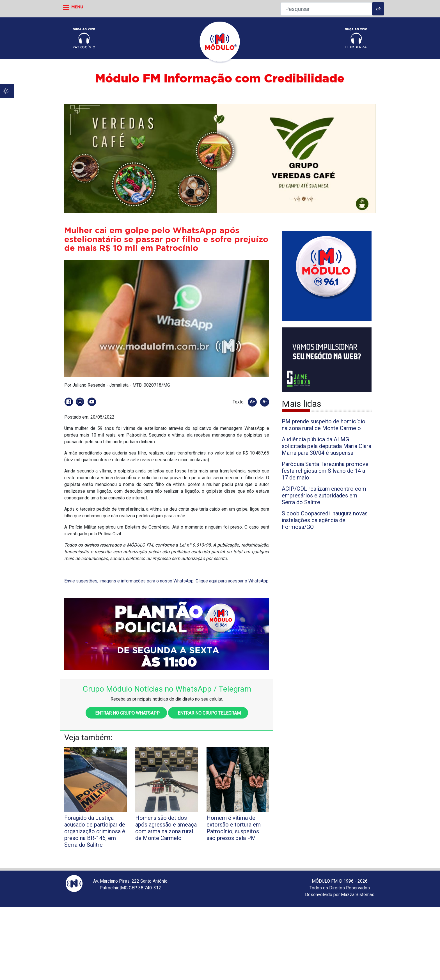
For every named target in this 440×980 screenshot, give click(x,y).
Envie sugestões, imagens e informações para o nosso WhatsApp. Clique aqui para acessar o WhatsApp (166, 581)
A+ (252, 402)
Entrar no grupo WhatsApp (126, 713)
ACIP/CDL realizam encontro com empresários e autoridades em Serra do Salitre (324, 495)
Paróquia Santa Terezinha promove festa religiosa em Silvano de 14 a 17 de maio (325, 471)
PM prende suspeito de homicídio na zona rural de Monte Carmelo (324, 425)
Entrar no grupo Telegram (208, 713)
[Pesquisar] (326, 9)
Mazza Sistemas (358, 895)
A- (265, 402)
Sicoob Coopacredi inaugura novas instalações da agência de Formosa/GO (325, 520)
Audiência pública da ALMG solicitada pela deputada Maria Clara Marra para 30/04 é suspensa (326, 446)
